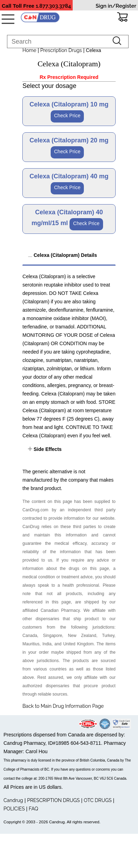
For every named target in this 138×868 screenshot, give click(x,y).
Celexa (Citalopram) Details (64, 255)
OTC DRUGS (98, 800)
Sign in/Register (116, 6)
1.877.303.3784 (53, 6)
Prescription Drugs (61, 50)
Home (29, 50)
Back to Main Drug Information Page (63, 706)
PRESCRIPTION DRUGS (53, 800)
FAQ (33, 809)
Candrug (13, 800)
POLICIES (14, 809)
